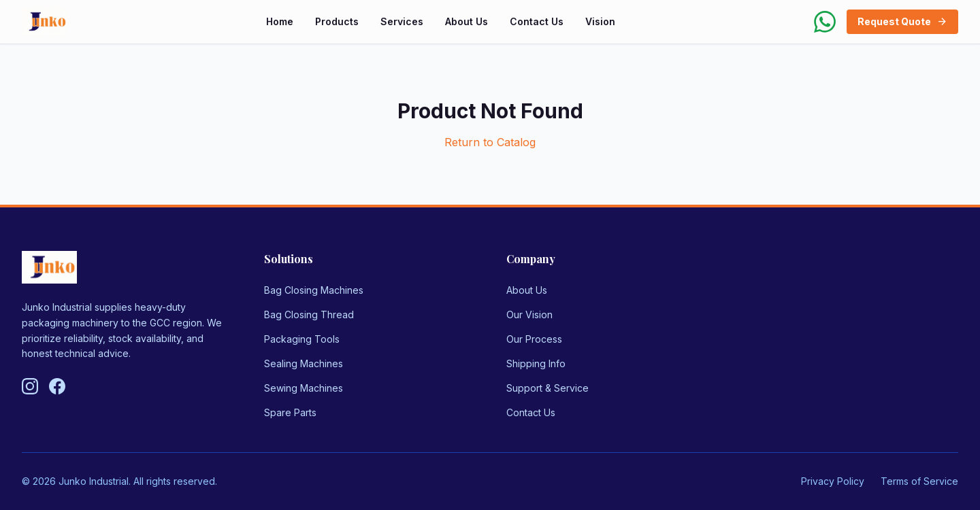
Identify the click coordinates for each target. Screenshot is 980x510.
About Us (467, 21)
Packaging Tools (302, 339)
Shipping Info (536, 363)
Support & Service (548, 388)
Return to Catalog (490, 142)
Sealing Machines (304, 363)
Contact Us (537, 21)
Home (280, 21)
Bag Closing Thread (309, 314)
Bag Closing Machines (314, 290)
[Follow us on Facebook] (57, 386)
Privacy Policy (833, 481)
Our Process (534, 339)
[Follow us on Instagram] (30, 386)
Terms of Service (919, 481)
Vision (600, 21)
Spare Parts (290, 412)
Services (402, 21)
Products (337, 21)
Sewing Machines (304, 388)
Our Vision (529, 314)
